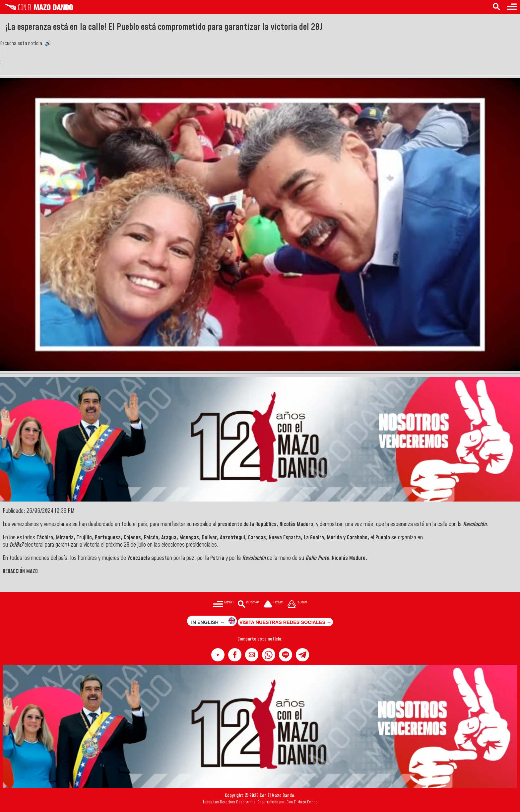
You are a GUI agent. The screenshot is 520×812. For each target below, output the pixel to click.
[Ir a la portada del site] (273, 605)
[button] (218, 655)
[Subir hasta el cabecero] (297, 605)
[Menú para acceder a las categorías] (512, 7)
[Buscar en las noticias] (496, 7)
